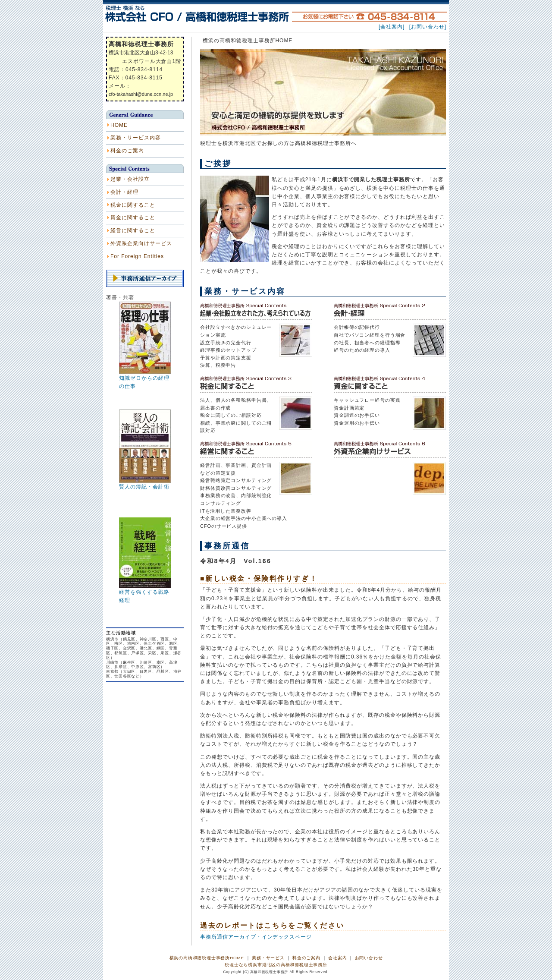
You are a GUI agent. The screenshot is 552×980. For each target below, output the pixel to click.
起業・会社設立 (130, 179)
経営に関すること (133, 230)
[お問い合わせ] (428, 27)
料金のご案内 (127, 151)
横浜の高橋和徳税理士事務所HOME (207, 958)
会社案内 (337, 958)
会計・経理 (124, 192)
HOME (119, 125)
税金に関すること (133, 205)
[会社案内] (392, 27)
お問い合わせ (369, 958)
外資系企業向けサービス (141, 243)
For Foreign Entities (137, 256)
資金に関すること (133, 217)
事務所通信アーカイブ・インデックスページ (256, 937)
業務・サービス (268, 958)
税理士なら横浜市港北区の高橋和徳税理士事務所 (276, 965)
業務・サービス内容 (136, 138)
